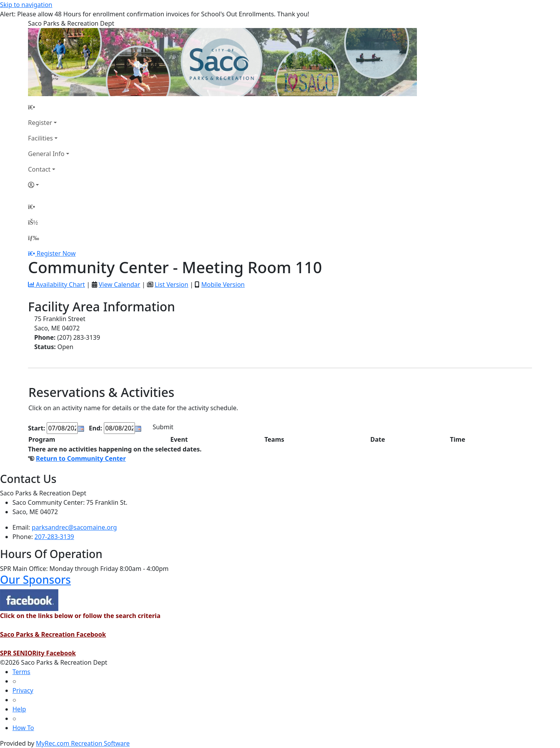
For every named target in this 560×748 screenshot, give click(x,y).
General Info (46, 154)
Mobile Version (223, 284)
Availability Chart (56, 284)
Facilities (40, 138)
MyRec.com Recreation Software (83, 743)
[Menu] (33, 238)
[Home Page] (49, 107)
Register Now (56, 253)
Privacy (23, 690)
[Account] (49, 185)
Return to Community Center (81, 458)
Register (40, 123)
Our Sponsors (35, 579)
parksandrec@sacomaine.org (74, 527)
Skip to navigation (26, 5)
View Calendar (120, 284)
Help (19, 709)
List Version (171, 284)
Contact (39, 169)
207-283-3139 (54, 537)
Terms (21, 672)
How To (23, 728)
